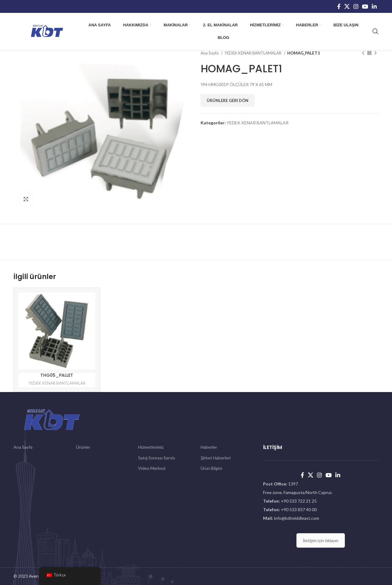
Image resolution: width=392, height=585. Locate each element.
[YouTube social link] (365, 6)
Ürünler (83, 447)
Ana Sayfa (210, 53)
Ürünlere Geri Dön (228, 100)
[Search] (375, 31)
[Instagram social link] (356, 6)
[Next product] (375, 53)
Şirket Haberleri (216, 458)
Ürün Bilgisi (211, 468)
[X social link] (347, 6)
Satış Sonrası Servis (157, 458)
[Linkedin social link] (374, 6)
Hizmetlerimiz (151, 447)
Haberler (209, 447)
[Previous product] (363, 53)
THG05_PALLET (57, 375)
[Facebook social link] (339, 6)
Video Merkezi (152, 468)
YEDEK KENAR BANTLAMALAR (253, 53)
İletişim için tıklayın (321, 540)
